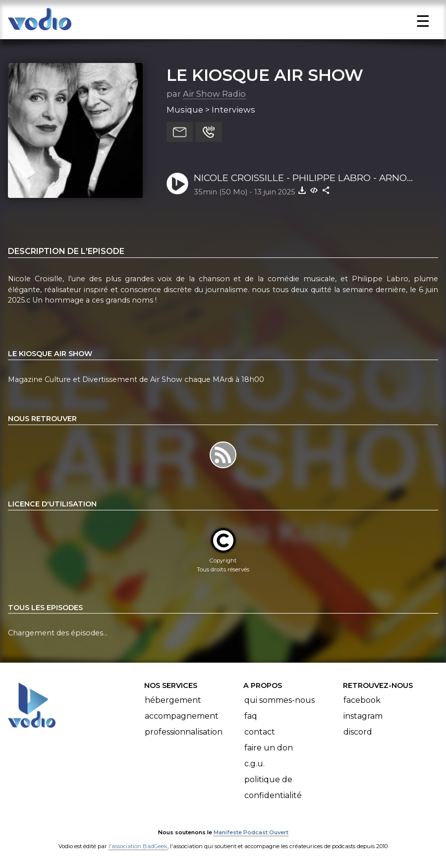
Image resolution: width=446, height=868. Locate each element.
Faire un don (269, 748)
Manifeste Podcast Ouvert (251, 832)
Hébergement (173, 700)
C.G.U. (254, 764)
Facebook (362, 700)
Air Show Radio (214, 94)
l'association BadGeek (138, 846)
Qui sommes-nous (279, 700)
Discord (358, 732)
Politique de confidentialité (273, 787)
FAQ (251, 716)
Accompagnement (182, 716)
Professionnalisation (184, 732)
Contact (260, 732)
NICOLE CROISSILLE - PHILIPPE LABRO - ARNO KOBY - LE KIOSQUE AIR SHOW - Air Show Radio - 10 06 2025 (312, 179)
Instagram (363, 716)
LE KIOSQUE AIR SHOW (265, 75)
